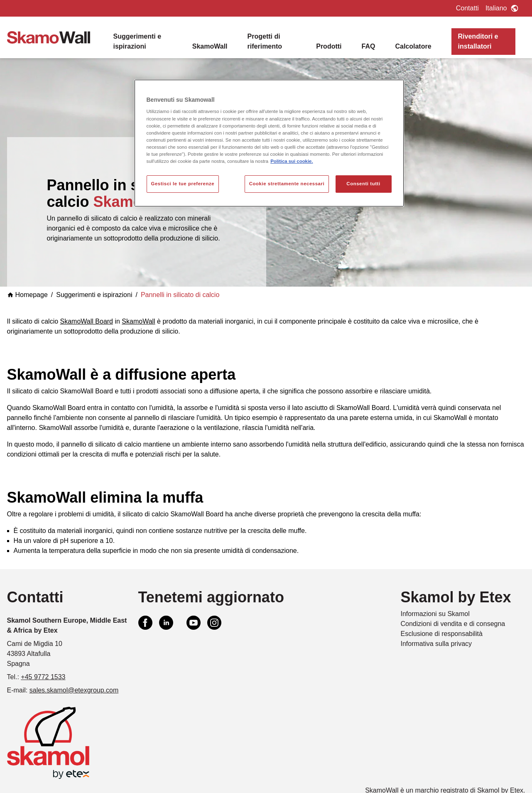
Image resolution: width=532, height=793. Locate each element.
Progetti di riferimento (265, 41)
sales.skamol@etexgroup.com (74, 690)
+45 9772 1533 (43, 677)
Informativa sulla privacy (436, 644)
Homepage (27, 295)
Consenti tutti (363, 184)
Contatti (467, 8)
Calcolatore (413, 46)
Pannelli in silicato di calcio (180, 295)
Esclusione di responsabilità (442, 634)
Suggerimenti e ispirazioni (137, 41)
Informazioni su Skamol (435, 614)
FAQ (369, 46)
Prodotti (329, 46)
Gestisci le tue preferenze (183, 184)
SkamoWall (210, 46)
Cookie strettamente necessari (287, 184)
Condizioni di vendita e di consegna (453, 624)
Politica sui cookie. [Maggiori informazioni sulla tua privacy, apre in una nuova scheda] (292, 161)
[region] (269, 143)
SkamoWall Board (87, 321)
